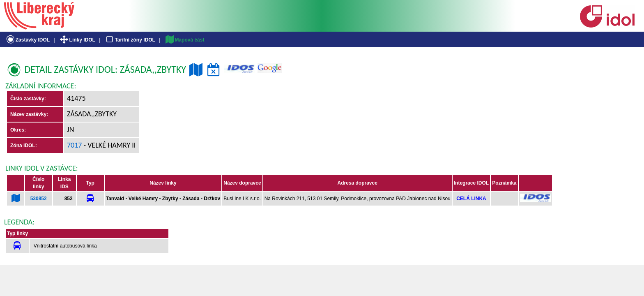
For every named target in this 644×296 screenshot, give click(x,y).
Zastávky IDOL (27, 40)
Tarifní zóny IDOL (130, 40)
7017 (75, 145)
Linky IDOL (77, 40)
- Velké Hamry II (109, 145)
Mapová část (184, 40)
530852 (39, 199)
